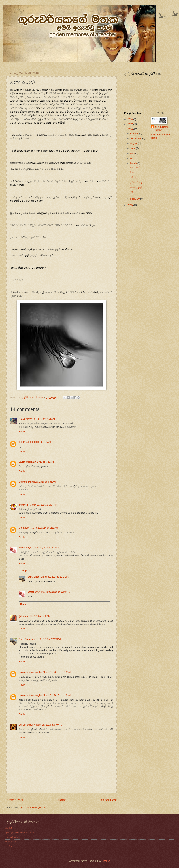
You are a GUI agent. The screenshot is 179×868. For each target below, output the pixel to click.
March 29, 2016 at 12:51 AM (40, 419)
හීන (132, 172)
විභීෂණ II (24, 505)
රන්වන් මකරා (26, 725)
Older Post (109, 800)
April (133, 158)
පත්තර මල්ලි (25, 548)
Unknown (24, 528)
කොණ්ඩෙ (135, 167)
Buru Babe (34, 577)
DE (20, 442)
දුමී (20, 616)
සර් (131, 192)
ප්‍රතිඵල (133, 177)
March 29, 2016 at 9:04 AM (43, 505)
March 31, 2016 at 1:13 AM (57, 672)
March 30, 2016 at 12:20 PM (46, 639)
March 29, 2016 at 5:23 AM (40, 462)
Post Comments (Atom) (33, 807)
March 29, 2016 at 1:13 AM (37, 442)
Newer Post (15, 800)
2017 (130, 124)
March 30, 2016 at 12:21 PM (55, 577)
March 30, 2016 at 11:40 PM (56, 592)
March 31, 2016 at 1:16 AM (57, 695)
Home (62, 800)
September (136, 138)
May (133, 153)
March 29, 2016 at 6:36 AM (42, 482)
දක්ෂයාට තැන (137, 182)
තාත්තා (9, 846)
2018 (130, 119)
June (133, 148)
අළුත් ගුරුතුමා (136, 187)
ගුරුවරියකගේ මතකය (162, 128)
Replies (26, 571)
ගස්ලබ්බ (23, 482)
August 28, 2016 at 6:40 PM (48, 725)
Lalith (22, 462)
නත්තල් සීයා (12, 837)
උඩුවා (22, 419)
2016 (130, 129)
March (134, 163)
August (134, 143)
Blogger (106, 861)
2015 (130, 205)
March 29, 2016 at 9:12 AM (44, 528)
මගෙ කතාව (11, 842)
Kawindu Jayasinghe (30, 672)
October (135, 133)
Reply (22, 432)
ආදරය (9, 828)
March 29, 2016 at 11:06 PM (47, 548)
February (135, 199)
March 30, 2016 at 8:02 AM (36, 616)
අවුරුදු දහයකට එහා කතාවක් (20, 833)
